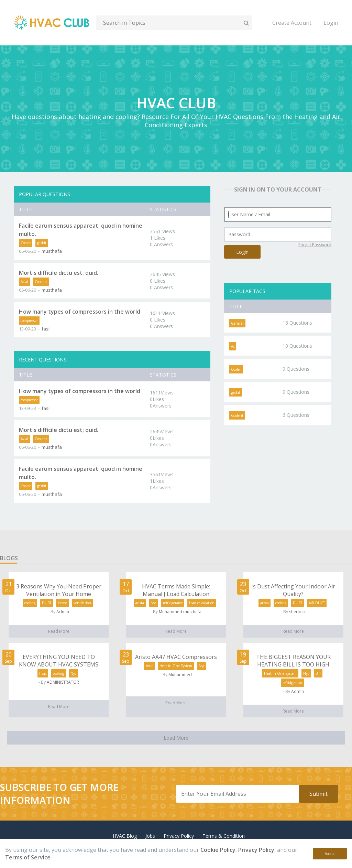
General (237, 323)
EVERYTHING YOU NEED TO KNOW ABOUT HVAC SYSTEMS (59, 661)
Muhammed (180, 675)
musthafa (52, 251)
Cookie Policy (218, 850)
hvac (43, 673)
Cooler (26, 243)
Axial (24, 282)
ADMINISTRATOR (63, 682)
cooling (30, 603)
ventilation (82, 603)
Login (331, 23)
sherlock (297, 612)
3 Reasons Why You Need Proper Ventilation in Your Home (59, 590)
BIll (318, 673)
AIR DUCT (317, 603)
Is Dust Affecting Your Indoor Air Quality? (293, 590)
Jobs (150, 836)
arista (140, 603)
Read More (59, 631)
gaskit (42, 243)
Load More (176, 738)
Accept (330, 854)
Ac (233, 346)
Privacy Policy (256, 850)
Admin (63, 612)
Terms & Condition (224, 836)
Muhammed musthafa (180, 612)
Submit (318, 794)
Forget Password (315, 245)
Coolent (41, 282)
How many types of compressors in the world (80, 312)
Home (62, 603)
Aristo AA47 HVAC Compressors (176, 657)
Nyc (153, 603)
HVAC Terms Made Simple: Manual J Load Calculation (176, 590)
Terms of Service (28, 857)
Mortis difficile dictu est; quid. (59, 273)
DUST (47, 603)
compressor (29, 321)
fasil (46, 329)
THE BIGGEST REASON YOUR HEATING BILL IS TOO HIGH (293, 661)
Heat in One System (176, 666)
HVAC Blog (125, 836)
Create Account (292, 23)
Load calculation (202, 603)
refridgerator (173, 603)
